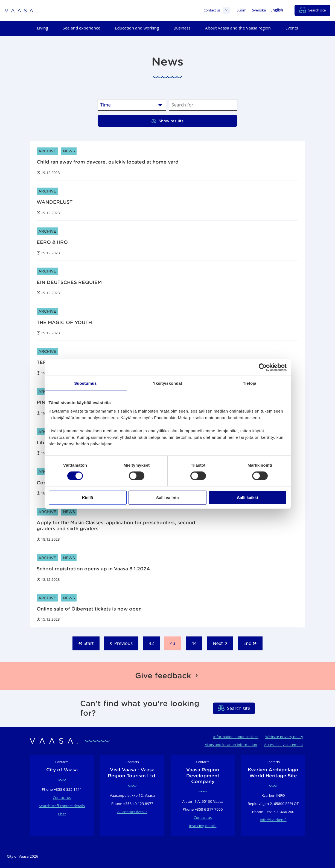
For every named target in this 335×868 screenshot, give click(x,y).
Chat (62, 814)
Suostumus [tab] (85, 383)
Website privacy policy (284, 737)
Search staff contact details (62, 806)
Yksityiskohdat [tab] (167, 383)
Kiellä (88, 498)
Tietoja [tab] (250, 383)
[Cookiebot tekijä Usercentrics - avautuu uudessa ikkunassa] (263, 367)
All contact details (132, 812)
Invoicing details (203, 826)
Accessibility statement (284, 745)
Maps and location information (231, 745)
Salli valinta (167, 498)
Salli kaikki (248, 498)
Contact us (217, 10)
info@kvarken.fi (273, 820)
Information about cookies (236, 737)
